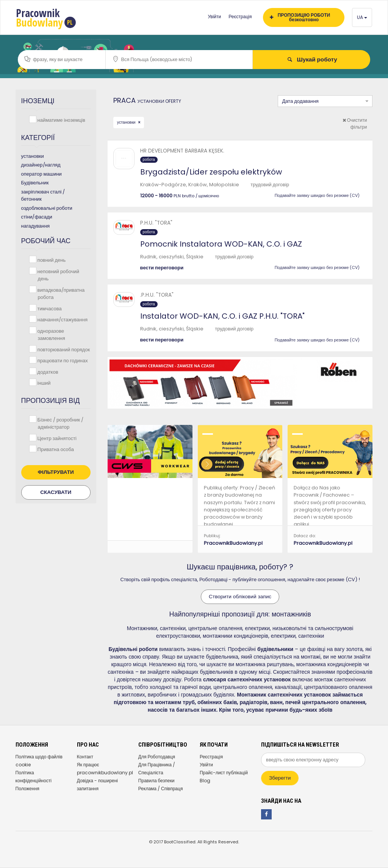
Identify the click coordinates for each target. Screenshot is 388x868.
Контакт (85, 757)
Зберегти (280, 778)
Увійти (214, 17)
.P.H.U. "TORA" (157, 295)
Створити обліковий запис (240, 597)
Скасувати (56, 492)
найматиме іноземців (61, 120)
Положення (27, 789)
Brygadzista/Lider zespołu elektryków (211, 172)
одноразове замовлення (51, 334)
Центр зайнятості (56, 438)
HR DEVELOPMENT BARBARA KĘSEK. (182, 151)
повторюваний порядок (63, 349)
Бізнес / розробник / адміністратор (60, 423)
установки (127, 122)
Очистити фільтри (355, 123)
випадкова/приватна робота (60, 293)
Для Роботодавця (157, 757)
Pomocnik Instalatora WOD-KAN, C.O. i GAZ (221, 244)
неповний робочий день (58, 275)
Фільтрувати (56, 472)
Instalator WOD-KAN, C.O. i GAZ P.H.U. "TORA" (222, 316)
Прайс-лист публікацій (224, 773)
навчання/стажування (62, 319)
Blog (205, 781)
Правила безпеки (156, 781)
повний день (51, 260)
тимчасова (49, 308)
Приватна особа (55, 449)
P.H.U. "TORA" (156, 223)
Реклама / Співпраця (161, 789)
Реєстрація (240, 17)
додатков (47, 372)
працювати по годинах (62, 360)
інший (43, 383)
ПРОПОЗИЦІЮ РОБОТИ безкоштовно (300, 17)
